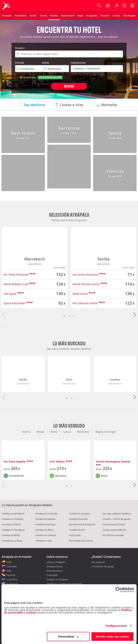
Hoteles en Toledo (11, 524)
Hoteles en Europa (45, 524)
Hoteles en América (46, 535)
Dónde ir (20, 48)
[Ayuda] (124, 6)
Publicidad (52, 575)
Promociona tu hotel (114, 524)
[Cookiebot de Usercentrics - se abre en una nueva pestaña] (118, 590)
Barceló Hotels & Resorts (82, 524)
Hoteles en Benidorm (13, 514)
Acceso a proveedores (114, 530)
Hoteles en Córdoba (12, 519)
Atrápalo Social (54, 566)
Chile (9, 562)
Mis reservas (98, 562)
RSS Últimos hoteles (113, 535)
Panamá (11, 575)
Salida (46, 63)
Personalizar (68, 637)
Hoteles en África (44, 530)
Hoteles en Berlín (11, 535)
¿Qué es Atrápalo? (56, 562)
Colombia (11, 566)
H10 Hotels (75, 535)
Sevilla (103, 259)
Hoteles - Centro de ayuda (117, 519)
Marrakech (35, 259)
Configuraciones (116, 626)
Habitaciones (78, 63)
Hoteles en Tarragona (13, 530)
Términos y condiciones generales (64, 584)
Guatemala (12, 584)
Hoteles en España (45, 519)
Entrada (20, 63)
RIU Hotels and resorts (81, 541)
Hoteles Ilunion (77, 530)
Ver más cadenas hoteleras (117, 514)
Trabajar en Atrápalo (57, 579)
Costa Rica (12, 579)
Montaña (106, 105)
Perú (9, 571)
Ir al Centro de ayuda (103, 567)
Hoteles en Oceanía (79, 514)
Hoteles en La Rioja (12, 541)
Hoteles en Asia (44, 541)
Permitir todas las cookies (112, 637)
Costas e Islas (69, 105)
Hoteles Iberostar (78, 519)
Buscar (69, 86)
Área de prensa (55, 571)
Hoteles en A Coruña (46, 514)
